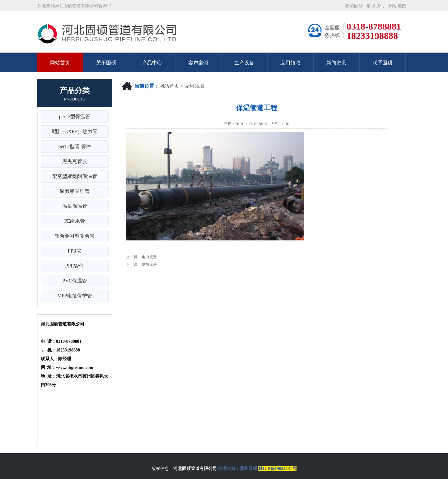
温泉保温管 (75, 206)
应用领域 (290, 63)
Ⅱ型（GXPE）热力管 (75, 131)
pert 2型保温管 (75, 116)
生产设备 (244, 63)
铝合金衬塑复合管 (75, 236)
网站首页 (60, 63)
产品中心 (152, 63)
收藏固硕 (354, 6)
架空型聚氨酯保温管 (75, 176)
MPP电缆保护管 (75, 296)
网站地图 (398, 6)
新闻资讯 (336, 63)
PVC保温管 (75, 281)
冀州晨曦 (249, 469)
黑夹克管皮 (75, 161)
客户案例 (198, 63)
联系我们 (376, 6)
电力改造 (149, 257)
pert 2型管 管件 (75, 146)
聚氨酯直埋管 (75, 191)
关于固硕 (106, 63)
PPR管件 (75, 266)
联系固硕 (382, 63)
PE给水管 (75, 221)
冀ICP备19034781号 (277, 469)
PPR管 (75, 251)
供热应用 (149, 264)
